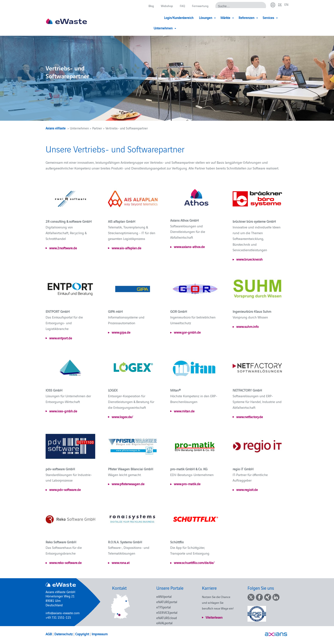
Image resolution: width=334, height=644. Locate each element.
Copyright (82, 634)
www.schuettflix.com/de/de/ (194, 562)
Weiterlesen (214, 617)
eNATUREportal (167, 602)
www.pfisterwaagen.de (128, 484)
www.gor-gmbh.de (187, 332)
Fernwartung (200, 6)
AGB (49, 634)
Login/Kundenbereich (158, 18)
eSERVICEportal (167, 612)
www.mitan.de (184, 411)
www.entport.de (61, 338)
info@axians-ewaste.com (63, 613)
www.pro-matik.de (187, 484)
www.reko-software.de (65, 562)
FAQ (182, 6)
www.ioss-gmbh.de (63, 411)
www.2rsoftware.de (63, 248)
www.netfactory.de (250, 417)
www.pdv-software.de (65, 489)
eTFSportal (164, 607)
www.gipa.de (121, 332)
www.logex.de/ (122, 417)
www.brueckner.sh (249, 259)
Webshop (166, 6)
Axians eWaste (56, 128)
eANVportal (164, 596)
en (286, 4)
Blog (149, 6)
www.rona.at (121, 562)
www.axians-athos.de (189, 247)
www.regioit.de (247, 489)
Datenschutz (63, 634)
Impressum (100, 634)
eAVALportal (164, 623)
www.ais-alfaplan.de (126, 248)
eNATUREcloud (167, 618)
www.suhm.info (247, 326)
